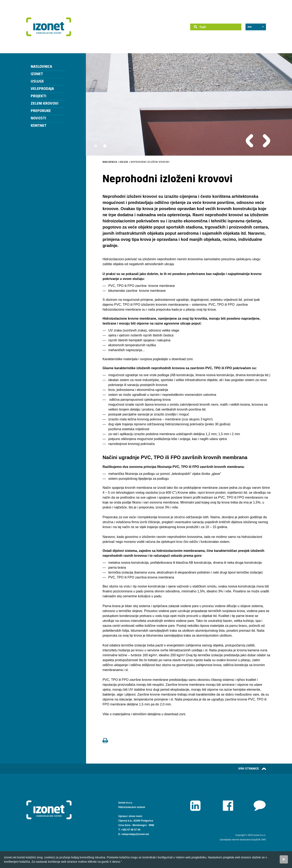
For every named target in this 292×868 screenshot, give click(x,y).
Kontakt (39, 126)
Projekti (39, 96)
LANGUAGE (254, 27)
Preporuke (41, 111)
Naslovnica (41, 67)
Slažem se (284, 859)
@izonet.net (142, 834)
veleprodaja (42, 89)
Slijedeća (266, 141)
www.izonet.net (260, 806)
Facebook (228, 806)
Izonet (49, 27)
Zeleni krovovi (45, 104)
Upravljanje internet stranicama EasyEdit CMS (243, 840)
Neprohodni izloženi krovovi (150, 162)
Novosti (38, 118)
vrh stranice (249, 769)
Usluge (37, 82)
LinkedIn (195, 806)
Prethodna (249, 141)
